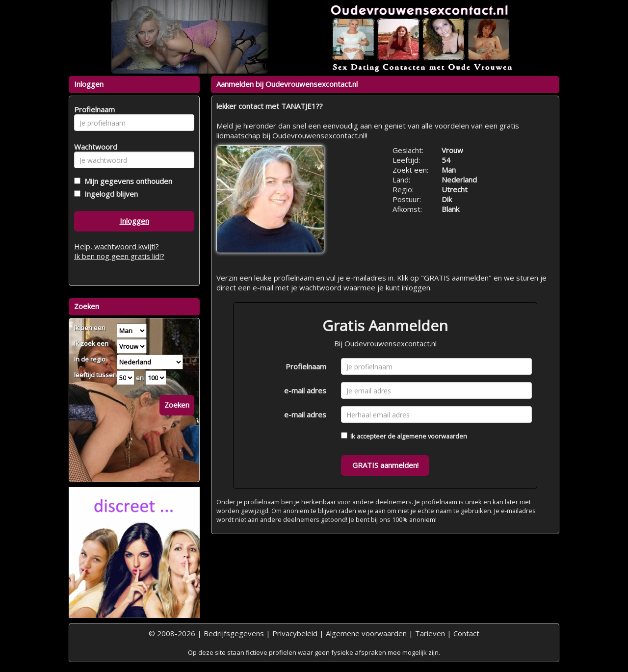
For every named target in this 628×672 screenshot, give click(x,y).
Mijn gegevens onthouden (126, 181)
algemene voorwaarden (432, 436)
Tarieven (430, 633)
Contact (466, 633)
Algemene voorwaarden (366, 633)
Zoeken (177, 405)
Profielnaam (306, 366)
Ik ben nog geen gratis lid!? (119, 256)
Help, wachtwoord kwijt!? (117, 246)
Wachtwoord (93, 147)
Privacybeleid (295, 633)
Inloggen (134, 221)
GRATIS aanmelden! (385, 465)
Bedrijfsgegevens (234, 633)
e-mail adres (305, 390)
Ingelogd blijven (109, 194)
